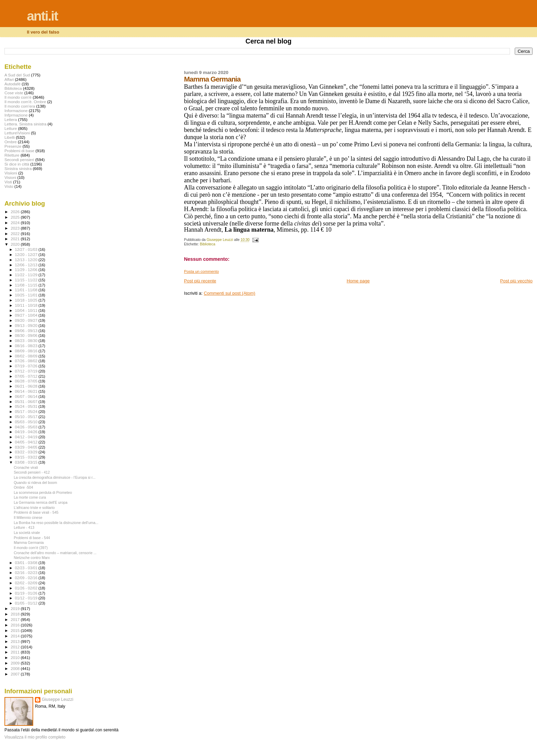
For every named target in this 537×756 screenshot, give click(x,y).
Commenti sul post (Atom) (229, 293)
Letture (11, 128)
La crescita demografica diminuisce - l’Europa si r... (55, 477)
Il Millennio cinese (28, 517)
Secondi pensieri (19, 160)
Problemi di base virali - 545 (36, 512)
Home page (358, 281)
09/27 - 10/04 (27, 315)
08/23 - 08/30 (27, 341)
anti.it (42, 16)
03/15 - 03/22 (27, 457)
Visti (8, 182)
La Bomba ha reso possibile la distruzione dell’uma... (56, 523)
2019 (16, 608)
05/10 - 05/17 (27, 417)
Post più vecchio (516, 281)
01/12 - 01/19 (27, 598)
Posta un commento (201, 271)
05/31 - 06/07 (27, 402)
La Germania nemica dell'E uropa (41, 502)
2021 (16, 239)
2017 (16, 619)
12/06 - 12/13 (27, 265)
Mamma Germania (29, 542)
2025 (16, 217)
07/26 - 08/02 (27, 361)
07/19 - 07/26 (27, 366)
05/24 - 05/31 (27, 406)
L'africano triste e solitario (34, 508)
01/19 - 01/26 (27, 593)
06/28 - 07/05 (27, 381)
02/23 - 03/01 (27, 568)
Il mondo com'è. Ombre (25, 102)
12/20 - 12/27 (27, 255)
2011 (16, 652)
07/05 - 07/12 (27, 376)
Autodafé (13, 84)
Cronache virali (26, 467)
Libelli (10, 137)
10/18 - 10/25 (27, 300)
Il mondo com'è (18, 97)
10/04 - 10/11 (27, 310)
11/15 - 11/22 (27, 280)
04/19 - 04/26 (27, 432)
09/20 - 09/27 (27, 320)
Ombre (11, 142)
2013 (16, 641)
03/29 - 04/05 (27, 447)
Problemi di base (19, 151)
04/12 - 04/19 (27, 437)
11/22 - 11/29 (27, 275)
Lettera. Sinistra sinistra (25, 124)
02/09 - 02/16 (27, 578)
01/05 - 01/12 (27, 603)
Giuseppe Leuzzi (58, 699)
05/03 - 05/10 (27, 422)
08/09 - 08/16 (27, 351)
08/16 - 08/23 (27, 346)
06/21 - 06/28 (27, 386)
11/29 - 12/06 (27, 270)
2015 (16, 630)
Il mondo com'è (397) (31, 548)
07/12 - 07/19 (27, 371)
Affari (9, 79)
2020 (16, 244)
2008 (16, 668)
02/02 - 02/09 (27, 583)
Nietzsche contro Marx (32, 558)
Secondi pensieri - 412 (32, 472)
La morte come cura (30, 497)
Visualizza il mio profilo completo (35, 737)
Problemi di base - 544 (32, 538)
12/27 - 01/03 (27, 249)
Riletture (12, 155)
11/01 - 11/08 (27, 290)
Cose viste (14, 93)
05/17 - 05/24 (27, 412)
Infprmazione (16, 115)
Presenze (13, 146)
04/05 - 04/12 (27, 442)
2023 (16, 228)
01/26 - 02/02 (27, 588)
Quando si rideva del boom (35, 483)
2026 (16, 212)
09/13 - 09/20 (27, 326)
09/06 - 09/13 (27, 331)
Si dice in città (17, 164)
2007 (16, 674)
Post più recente (200, 281)
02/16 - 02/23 (27, 573)
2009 (16, 663)
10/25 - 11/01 (27, 295)
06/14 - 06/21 (27, 391)
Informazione (16, 111)
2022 (16, 234)
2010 (16, 657)
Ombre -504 (23, 487)
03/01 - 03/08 (27, 563)
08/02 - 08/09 (27, 356)
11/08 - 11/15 (27, 285)
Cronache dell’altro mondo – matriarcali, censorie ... (55, 553)
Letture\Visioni (17, 133)
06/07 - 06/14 (27, 397)
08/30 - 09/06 (27, 336)
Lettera (11, 119)
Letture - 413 (24, 527)
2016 (16, 625)
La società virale (27, 533)
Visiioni (11, 173)
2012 (16, 647)
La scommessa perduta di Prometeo (43, 492)
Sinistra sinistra (18, 168)
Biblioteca (208, 244)
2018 (16, 614)
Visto (9, 186)
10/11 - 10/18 (27, 305)
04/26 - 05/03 (27, 427)
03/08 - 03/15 (27, 462)
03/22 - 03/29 (27, 452)
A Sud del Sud (17, 75)
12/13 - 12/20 (27, 260)
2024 (16, 223)
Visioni (10, 177)
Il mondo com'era (20, 106)
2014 (16, 636)
